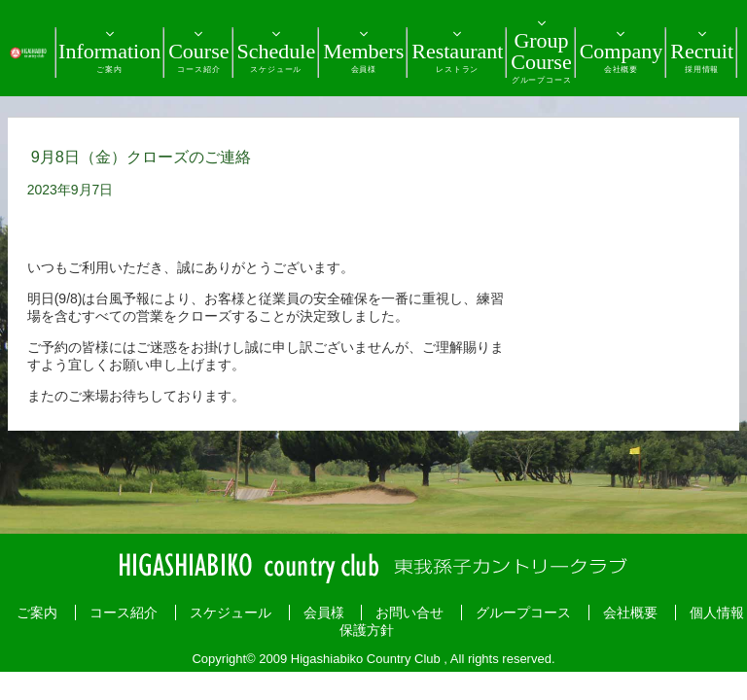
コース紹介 (124, 612)
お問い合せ (409, 612)
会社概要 (630, 612)
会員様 (324, 612)
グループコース (523, 612)
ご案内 (37, 612)
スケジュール (231, 612)
